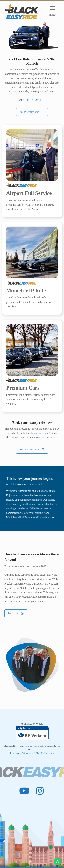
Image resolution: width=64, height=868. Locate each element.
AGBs (37, 753)
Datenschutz (27, 753)
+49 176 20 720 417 (36, 100)
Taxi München (47, 753)
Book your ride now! (32, 112)
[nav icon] (52, 12)
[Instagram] (40, 791)
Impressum (15, 753)
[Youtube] (24, 791)
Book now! (16, 613)
